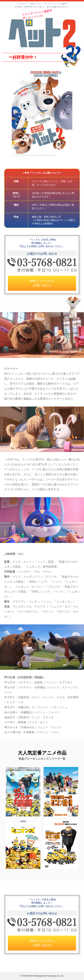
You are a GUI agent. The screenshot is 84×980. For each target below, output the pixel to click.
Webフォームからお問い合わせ (42, 283)
